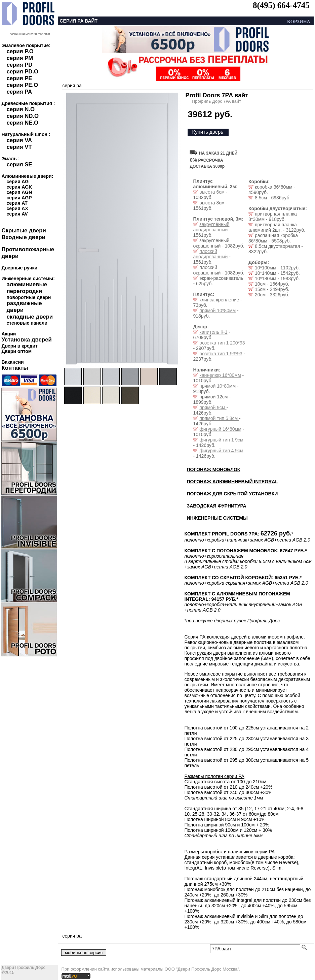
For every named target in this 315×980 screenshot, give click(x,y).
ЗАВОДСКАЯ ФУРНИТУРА (216, 506)
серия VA (19, 140)
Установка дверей (26, 340)
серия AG (17, 182)
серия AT (17, 203)
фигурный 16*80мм (220, 429)
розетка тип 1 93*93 (221, 354)
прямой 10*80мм (218, 311)
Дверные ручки (19, 268)
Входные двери (23, 237)
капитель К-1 (213, 332)
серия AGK (19, 187)
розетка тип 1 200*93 (222, 343)
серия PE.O (22, 85)
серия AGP (19, 198)
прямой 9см (213, 407)
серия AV (17, 214)
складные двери (30, 317)
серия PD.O (22, 72)
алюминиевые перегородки (27, 288)
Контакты (15, 368)
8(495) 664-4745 (281, 5)
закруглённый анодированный (211, 227)
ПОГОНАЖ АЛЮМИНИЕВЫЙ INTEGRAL (232, 482)
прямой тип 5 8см (219, 418)
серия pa (72, 86)
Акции (9, 334)
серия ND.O (23, 116)
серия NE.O (22, 123)
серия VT (19, 147)
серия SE (19, 165)
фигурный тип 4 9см (221, 451)
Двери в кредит (19, 346)
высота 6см (212, 192)
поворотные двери (29, 297)
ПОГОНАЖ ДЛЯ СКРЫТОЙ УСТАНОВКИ (232, 494)
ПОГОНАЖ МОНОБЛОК (213, 469)
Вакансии (12, 362)
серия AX (17, 208)
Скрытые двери (24, 231)
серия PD (19, 65)
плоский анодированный (210, 254)
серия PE (19, 78)
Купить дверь (208, 132)
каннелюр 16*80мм (220, 375)
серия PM (20, 58)
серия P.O (20, 51)
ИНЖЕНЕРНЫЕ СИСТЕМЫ (217, 518)
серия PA (19, 92)
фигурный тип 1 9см (221, 440)
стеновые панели (27, 323)
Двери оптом (16, 351)
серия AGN (19, 192)
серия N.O (21, 109)
